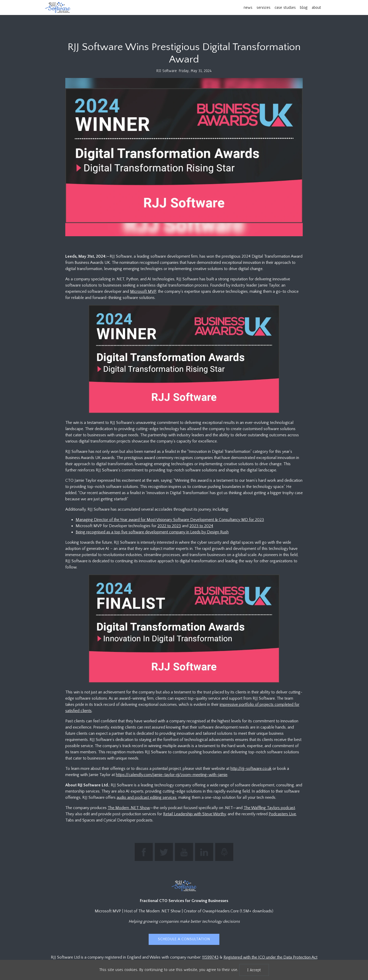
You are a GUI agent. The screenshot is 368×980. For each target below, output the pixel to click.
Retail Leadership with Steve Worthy (194, 814)
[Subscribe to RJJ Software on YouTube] (184, 852)
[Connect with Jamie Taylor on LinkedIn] (204, 852)
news (248, 7)
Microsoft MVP (143, 291)
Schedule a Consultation (184, 939)
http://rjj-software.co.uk (251, 769)
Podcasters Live (282, 814)
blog (304, 7)
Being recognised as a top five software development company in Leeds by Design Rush (152, 532)
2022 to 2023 (169, 526)
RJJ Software (167, 71)
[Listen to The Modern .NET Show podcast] (224, 852)
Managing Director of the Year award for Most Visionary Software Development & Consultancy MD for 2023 (170, 520)
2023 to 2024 (201, 526)
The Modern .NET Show (129, 808)
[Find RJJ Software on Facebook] (144, 852)
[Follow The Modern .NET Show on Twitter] (164, 852)
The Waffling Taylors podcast (269, 808)
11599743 (210, 957)
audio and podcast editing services (147, 797)
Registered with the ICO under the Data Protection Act (270, 957)
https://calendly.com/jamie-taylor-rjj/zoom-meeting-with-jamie (172, 775)
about (316, 7)
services (263, 7)
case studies (285, 7)
